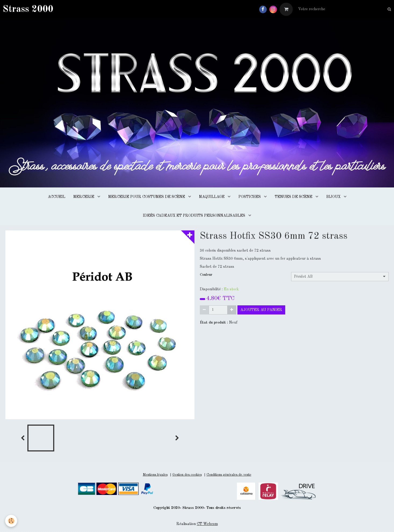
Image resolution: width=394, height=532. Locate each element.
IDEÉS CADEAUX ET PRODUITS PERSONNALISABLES (195, 216)
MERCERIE (84, 197)
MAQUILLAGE (212, 197)
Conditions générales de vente (229, 475)
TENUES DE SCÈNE (294, 197)
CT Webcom (207, 524)
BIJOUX (334, 197)
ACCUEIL (57, 197)
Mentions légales (155, 475)
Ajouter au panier (261, 310)
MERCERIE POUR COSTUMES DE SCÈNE (147, 197)
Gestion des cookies (187, 475)
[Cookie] (11, 521)
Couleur (206, 275)
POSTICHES (250, 197)
